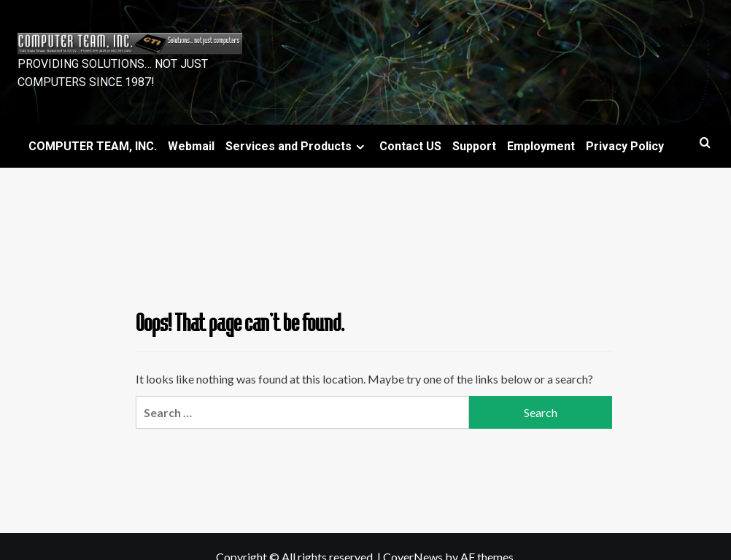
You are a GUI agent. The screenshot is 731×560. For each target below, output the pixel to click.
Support (474, 146)
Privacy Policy (625, 146)
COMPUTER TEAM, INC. (93, 146)
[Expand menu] (360, 147)
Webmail (191, 146)
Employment (541, 146)
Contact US (410, 146)
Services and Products (297, 146)
